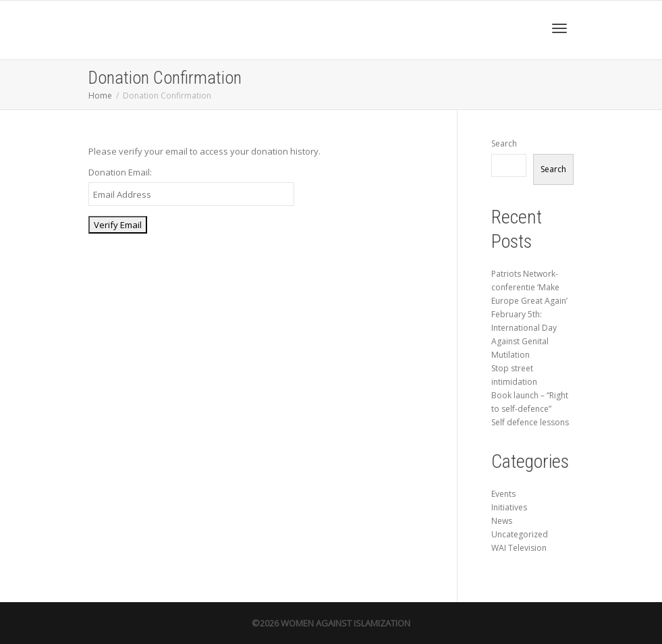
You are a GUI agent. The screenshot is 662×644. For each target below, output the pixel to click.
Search (504, 143)
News (502, 521)
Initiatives (509, 507)
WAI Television (519, 548)
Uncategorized (520, 534)
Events (503, 494)
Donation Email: (120, 172)
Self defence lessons (530, 422)
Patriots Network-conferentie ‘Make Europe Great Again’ (529, 287)
